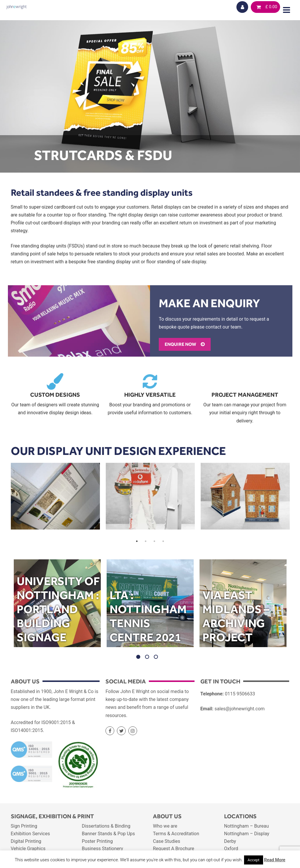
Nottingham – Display (247, 834)
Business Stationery (102, 849)
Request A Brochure (174, 849)
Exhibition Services (30, 834)
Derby (230, 841)
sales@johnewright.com (240, 709)
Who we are (165, 826)
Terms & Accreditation (176, 834)
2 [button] (146, 541)
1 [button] (137, 541)
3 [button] (154, 541)
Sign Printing (24, 826)
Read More (275, 860)
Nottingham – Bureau (247, 826)
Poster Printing (97, 841)
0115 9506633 (240, 694)
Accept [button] (254, 860)
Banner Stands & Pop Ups (108, 834)
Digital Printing (26, 841)
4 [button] (163, 541)
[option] (55, 496)
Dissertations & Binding (106, 826)
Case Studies (167, 841)
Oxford (231, 849)
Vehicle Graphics (28, 849)
